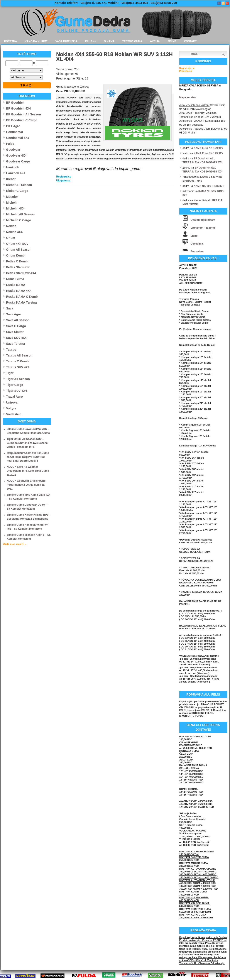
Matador (12, 197)
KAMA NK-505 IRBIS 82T (209, 186)
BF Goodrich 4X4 (19, 108)
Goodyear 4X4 (16, 155)
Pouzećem (197, 252)
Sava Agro (14, 314)
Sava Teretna (15, 344)
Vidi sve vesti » (14, 544)
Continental (14, 132)
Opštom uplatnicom (203, 220)
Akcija (155, 41)
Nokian (11, 226)
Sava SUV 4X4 (16, 338)
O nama (109, 41)
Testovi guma (132, 41)
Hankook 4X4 (16, 173)
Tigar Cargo (15, 385)
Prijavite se (186, 71)
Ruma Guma (15, 279)
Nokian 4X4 (14, 232)
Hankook (13, 167)
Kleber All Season (19, 185)
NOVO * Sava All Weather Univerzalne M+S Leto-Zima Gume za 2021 (28, 471)
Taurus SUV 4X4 (18, 367)
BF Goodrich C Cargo (22, 120)
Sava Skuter (15, 332)
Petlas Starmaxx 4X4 (21, 273)
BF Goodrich (15, 103)
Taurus (11, 350)
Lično (194, 236)
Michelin (12, 203)
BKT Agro (13, 126)
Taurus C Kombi (18, 361)
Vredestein (14, 414)
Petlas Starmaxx (18, 267)
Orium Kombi (16, 255)
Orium (11, 238)
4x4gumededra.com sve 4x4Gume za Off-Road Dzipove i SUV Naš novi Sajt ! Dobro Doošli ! (28, 457)
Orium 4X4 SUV (17, 244)
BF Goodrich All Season (24, 114)
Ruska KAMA (16, 285)
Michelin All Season (20, 214)
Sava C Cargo (16, 326)
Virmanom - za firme (203, 228)
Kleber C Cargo (17, 191)
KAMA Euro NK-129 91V (208, 148)
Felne (172, 41)
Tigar (10, 373)
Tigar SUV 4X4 (16, 391)
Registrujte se (187, 68)
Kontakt (190, 41)
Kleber (11, 179)
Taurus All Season (19, 355)
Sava (10, 308)
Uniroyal (12, 402)
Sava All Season (18, 320)
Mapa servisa (187, 97)
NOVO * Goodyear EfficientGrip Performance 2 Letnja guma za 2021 (26, 485)
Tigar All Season (18, 379)
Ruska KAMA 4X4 (19, 291)
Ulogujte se (63, 181)
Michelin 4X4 (15, 208)
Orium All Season (19, 250)
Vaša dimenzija (66, 41)
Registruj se (64, 177)
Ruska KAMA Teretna (21, 302)
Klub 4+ (91, 41)
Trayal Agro (14, 397)
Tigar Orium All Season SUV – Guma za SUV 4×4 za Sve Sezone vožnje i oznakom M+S (27, 443)
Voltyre (11, 408)
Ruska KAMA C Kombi (22, 297)
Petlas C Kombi (17, 261)
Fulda (10, 144)
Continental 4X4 (18, 138)
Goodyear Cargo (18, 161)
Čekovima (197, 244)
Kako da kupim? (36, 41)
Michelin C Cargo (19, 220)
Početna (11, 41)
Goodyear (13, 150)
